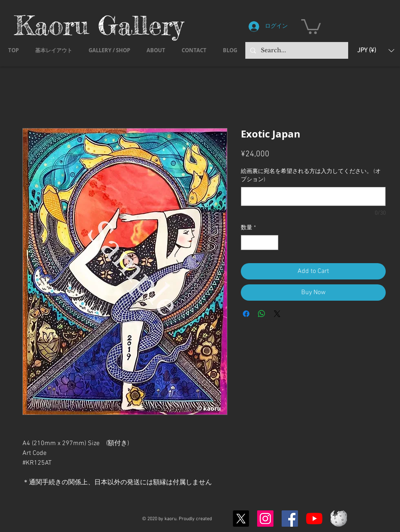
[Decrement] (247, 243)
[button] (311, 26)
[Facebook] (290, 519)
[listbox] (376, 50)
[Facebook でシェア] (246, 314)
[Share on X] (277, 314)
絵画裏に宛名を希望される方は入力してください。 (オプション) (311, 176)
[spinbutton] (260, 243)
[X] (241, 519)
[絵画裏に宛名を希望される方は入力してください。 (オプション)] (313, 196)
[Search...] (296, 50)
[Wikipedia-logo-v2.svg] (339, 519)
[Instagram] (265, 519)
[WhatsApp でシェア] (262, 314)
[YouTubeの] (314, 519)
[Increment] (272, 243)
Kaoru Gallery (99, 25)
